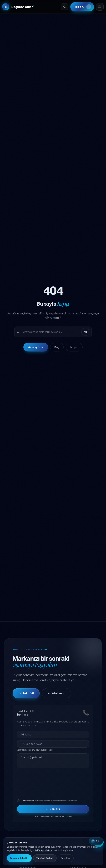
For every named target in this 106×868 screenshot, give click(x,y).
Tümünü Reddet (45, 858)
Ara (85, 333)
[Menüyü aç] (99, 7)
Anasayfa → (36, 348)
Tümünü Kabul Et (19, 858)
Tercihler (66, 858)
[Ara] (64, 7)
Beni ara (53, 810)
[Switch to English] (96, 841)
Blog (57, 348)
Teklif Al (82, 7)
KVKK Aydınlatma (43, 850)
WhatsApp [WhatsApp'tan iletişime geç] (56, 695)
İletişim (74, 348)
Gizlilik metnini (28, 802)
